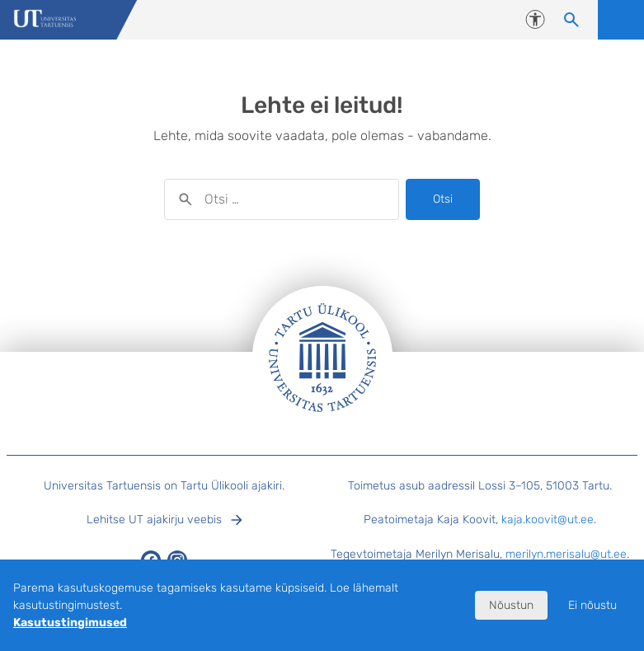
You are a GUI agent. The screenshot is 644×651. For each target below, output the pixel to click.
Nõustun (511, 605)
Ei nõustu (592, 605)
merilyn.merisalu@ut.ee (566, 554)
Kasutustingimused (70, 623)
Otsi (443, 199)
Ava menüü (621, 20)
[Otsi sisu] (571, 20)
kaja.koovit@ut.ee (548, 520)
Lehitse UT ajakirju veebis (154, 520)
